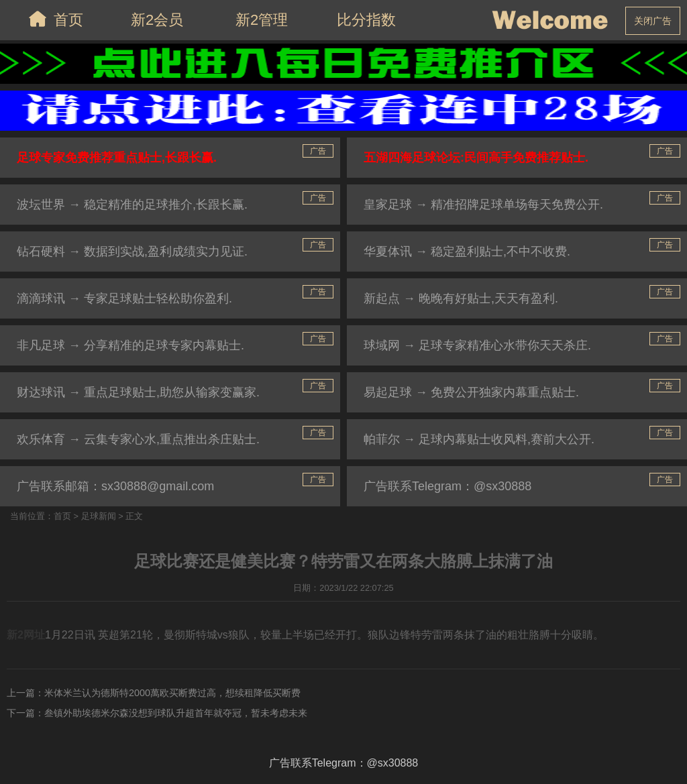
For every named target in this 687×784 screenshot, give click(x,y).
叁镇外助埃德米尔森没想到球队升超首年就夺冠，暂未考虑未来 (176, 713)
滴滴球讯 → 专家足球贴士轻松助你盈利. (124, 298)
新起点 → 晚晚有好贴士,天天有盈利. (461, 298)
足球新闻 (99, 516)
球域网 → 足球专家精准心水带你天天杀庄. (477, 345)
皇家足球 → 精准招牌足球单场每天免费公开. (483, 205)
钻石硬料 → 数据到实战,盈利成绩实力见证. (132, 251)
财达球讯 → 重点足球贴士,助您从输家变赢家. (138, 392)
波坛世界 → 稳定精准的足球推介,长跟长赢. (132, 205)
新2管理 (262, 20)
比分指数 (366, 20)
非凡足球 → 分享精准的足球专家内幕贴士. (130, 345)
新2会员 (157, 20)
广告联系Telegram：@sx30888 (447, 486)
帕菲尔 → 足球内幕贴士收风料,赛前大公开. (479, 439)
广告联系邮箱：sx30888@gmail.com (115, 486)
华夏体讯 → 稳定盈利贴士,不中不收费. (467, 251)
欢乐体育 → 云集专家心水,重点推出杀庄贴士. (138, 439)
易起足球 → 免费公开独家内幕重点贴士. (471, 392)
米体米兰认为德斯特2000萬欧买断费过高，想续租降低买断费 (172, 693)
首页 (52, 19)
